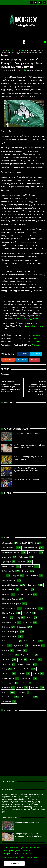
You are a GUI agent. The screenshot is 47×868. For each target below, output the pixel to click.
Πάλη (18, 613)
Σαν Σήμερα (6, 655)
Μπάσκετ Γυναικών (9, 608)
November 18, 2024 (35, 321)
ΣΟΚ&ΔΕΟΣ (7, 660)
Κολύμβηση (6, 590)
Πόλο (4, 641)
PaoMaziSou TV (8, 692)
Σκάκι (21, 655)
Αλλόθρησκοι (33, 548)
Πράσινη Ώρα (19, 641)
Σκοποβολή (33, 655)
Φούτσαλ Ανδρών (8, 673)
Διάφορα (16, 571)
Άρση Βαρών (7, 557)
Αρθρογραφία (24, 552)
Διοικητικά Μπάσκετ (9, 576)
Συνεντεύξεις (7, 669)
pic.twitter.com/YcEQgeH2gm (26, 314)
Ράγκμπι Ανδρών (8, 650)
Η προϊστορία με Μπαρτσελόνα (26, 429)
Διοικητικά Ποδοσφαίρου (11, 580)
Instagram (36, 337)
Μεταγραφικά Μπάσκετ (10, 594)
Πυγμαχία (6, 646)
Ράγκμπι (19, 646)
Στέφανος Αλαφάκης (25, 660)
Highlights (6, 687)
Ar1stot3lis (24, 678)
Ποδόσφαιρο (21, 622)
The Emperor (7, 697)
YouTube (35, 340)
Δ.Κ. (4, 571)
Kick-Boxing (21, 687)
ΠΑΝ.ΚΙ (30, 613)
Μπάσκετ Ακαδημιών (9, 604)
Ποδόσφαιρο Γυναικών (10, 636)
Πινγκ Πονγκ (28, 618)
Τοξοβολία (22, 669)
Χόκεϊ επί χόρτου (8, 678)
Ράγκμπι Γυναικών (27, 650)
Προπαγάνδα (35, 641)
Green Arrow (35, 683)
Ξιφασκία (5, 613)
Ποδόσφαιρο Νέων (31, 636)
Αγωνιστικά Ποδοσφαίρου (11, 548)
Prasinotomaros (27, 692)
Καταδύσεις (26, 585)
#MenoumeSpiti (8, 538)
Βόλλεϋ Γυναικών (8, 566)
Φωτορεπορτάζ (27, 673)
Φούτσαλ (36, 669)
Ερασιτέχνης (22, 45)
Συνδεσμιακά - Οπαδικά (22, 664)
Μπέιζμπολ (27, 608)
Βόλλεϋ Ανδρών (28, 562)
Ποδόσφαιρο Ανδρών (9, 632)
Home (3, 45)
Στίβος (5, 664)
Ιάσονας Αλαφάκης (9, 585)
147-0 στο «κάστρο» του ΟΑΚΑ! (27, 475)
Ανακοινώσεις (7, 552)
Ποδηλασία (6, 622)
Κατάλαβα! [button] (14, 863)
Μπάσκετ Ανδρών (31, 604)
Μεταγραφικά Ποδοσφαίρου (12, 599)
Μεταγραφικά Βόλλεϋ (25, 590)
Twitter (34, 334)
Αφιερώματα (22, 557)
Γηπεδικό (11, 45)
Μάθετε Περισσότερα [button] (28, 857)
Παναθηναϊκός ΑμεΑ (9, 618)
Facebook (36, 331)
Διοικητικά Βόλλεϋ (32, 571)
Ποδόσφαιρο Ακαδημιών (10, 627)
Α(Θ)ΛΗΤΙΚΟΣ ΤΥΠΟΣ (28, 538)
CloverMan (6, 683)
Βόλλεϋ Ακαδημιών (9, 562)
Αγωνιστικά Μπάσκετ (31, 543)
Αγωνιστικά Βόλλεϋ (9, 543)
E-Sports (20, 683)
